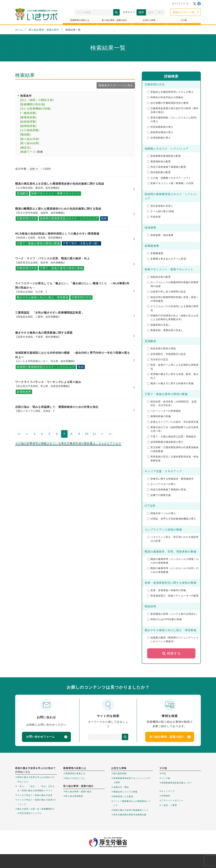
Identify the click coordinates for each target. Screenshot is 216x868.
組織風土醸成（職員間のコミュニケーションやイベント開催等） (173, 639)
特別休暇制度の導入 (160, 127)
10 (87, 434)
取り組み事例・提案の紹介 (44, 30)
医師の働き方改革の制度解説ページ (131, 810)
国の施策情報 (120, 774)
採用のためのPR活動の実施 (165, 619)
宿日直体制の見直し (160, 206)
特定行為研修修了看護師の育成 (167, 490)
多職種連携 (155, 253)
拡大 (151, 12)
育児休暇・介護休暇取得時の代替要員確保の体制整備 (173, 449)
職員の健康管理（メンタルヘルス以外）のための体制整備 (173, 570)
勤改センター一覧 (184, 12)
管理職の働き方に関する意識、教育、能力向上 (173, 376)
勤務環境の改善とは (75, 774)
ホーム (19, 30)
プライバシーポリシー (172, 801)
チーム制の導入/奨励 (161, 211)
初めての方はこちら (75, 778)
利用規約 (166, 796)
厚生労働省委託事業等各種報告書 (130, 815)
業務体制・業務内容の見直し (165, 330)
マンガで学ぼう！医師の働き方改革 (35, 795)
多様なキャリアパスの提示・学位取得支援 (173, 422)
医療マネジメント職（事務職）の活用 (170, 183)
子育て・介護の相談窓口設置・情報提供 (172, 437)
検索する (171, 653)
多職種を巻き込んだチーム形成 (167, 259)
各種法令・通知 (121, 787)
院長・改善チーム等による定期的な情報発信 (173, 367)
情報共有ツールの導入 (161, 513)
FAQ (164, 774)
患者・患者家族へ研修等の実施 (167, 590)
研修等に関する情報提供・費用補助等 (170, 479)
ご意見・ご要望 (169, 805)
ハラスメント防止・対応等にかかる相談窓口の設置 (173, 539)
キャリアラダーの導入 (161, 484)
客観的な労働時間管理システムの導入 (170, 92)
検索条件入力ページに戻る (116, 85)
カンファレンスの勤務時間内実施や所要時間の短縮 (173, 284)
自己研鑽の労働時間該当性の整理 (168, 103)
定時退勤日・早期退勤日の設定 (167, 354)
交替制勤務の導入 (159, 138)
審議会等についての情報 (125, 792)
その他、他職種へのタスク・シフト (169, 178)
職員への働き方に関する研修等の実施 (170, 383)
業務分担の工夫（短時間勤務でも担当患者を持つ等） (173, 429)
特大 (160, 12)
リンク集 (166, 778)
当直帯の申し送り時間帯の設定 (167, 292)
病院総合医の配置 (159, 277)
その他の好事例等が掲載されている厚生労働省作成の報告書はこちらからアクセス (68, 443)
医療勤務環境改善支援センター (177, 783)
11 (94, 434)
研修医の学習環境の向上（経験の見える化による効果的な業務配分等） (173, 317)
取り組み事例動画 (74, 796)
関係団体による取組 (123, 796)
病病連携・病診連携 (160, 235)
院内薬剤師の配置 (159, 172)
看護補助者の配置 (159, 161)
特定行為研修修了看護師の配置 (167, 167)
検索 (116, 12)
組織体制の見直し (159, 325)
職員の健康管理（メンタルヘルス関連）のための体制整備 (173, 561)
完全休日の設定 (158, 359)
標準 (141, 12)
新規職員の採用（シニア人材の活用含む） (173, 614)
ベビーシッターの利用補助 (164, 411)
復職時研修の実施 (159, 416)
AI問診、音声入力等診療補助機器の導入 (172, 519)
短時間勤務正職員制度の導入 (165, 442)
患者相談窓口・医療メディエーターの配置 (173, 596)
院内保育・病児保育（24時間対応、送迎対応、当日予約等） (172, 403)
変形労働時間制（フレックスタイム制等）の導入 (173, 119)
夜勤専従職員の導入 (160, 132)
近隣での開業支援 (159, 495)
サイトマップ (179, 4)
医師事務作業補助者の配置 (164, 156)
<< (19, 434)
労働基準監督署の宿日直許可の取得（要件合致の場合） (173, 110)
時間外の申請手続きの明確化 (165, 97)
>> (110, 434)
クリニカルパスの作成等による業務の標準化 (173, 308)
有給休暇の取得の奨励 (161, 348)
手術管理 (154, 217)
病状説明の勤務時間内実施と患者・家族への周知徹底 (173, 299)
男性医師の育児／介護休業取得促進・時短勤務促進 (173, 458)
